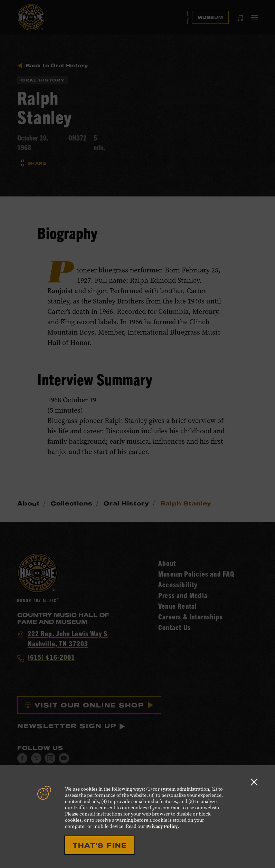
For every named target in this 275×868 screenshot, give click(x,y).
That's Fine (100, 845)
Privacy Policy (162, 826)
